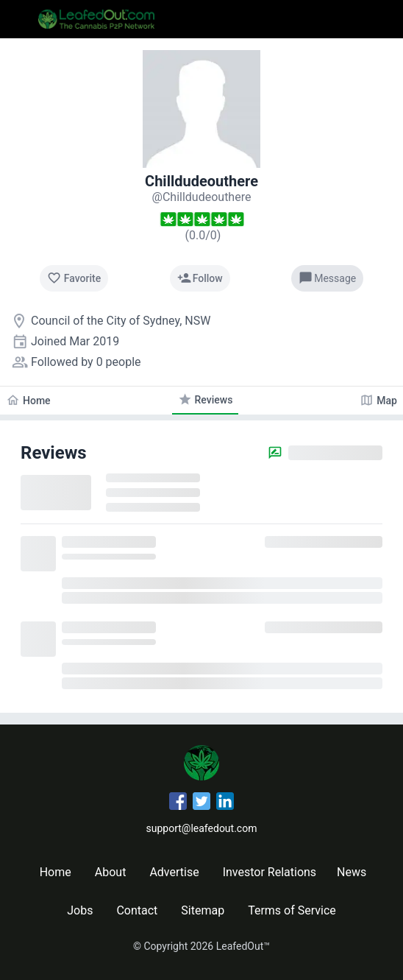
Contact (137, 910)
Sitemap (203, 910)
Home (56, 872)
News (352, 872)
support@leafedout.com (202, 828)
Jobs (80, 910)
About (111, 872)
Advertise (174, 872)
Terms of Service (292, 910)
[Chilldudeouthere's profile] (202, 197)
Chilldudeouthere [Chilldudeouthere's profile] (201, 181)
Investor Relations (270, 872)
